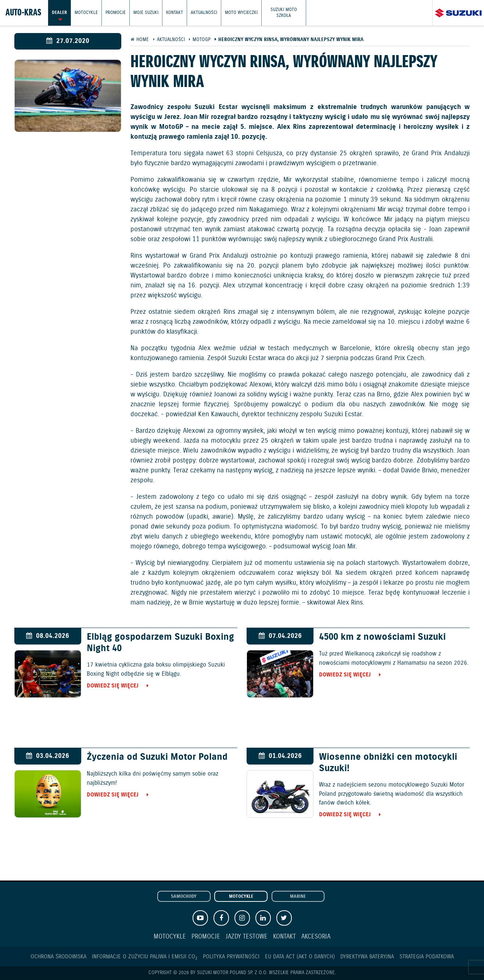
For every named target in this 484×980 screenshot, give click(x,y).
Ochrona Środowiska (58, 957)
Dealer (59, 13)
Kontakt (175, 13)
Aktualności (204, 13)
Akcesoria (316, 937)
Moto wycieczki (241, 13)
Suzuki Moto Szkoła (284, 13)
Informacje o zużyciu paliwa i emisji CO (145, 957)
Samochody (184, 897)
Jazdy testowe (247, 937)
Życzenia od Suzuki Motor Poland (157, 757)
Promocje (116, 13)
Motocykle (86, 13)
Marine (298, 897)
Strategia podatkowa (427, 957)
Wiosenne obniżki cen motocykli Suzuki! (388, 763)
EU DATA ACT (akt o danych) (300, 957)
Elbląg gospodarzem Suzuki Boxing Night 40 (160, 643)
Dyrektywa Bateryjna (367, 957)
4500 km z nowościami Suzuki (382, 637)
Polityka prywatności (231, 957)
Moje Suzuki (146, 13)
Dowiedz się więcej (113, 686)
